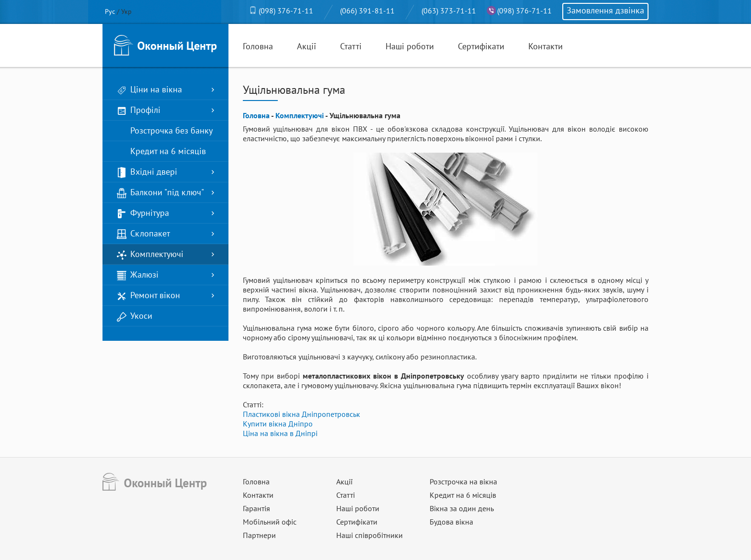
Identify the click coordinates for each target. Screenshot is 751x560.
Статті (351, 46)
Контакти (546, 46)
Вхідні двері (147, 172)
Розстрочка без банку (165, 131)
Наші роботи (410, 46)
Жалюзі (138, 275)
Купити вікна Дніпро (278, 424)
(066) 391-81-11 (367, 11)
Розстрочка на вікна (463, 482)
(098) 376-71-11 (286, 11)
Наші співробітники (370, 535)
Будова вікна (451, 522)
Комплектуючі (150, 254)
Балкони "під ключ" (160, 193)
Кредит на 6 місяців (161, 151)
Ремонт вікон (148, 296)
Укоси (135, 316)
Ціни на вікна (149, 90)
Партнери (259, 535)
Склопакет (143, 234)
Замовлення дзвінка (605, 10)
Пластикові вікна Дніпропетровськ (302, 414)
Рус (110, 11)
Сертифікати (481, 46)
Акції (307, 46)
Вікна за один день (462, 508)
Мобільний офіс (270, 522)
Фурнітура (143, 213)
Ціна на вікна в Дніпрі (280, 433)
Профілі (139, 110)
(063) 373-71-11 (449, 11)
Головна (258, 46)
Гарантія (256, 508)
